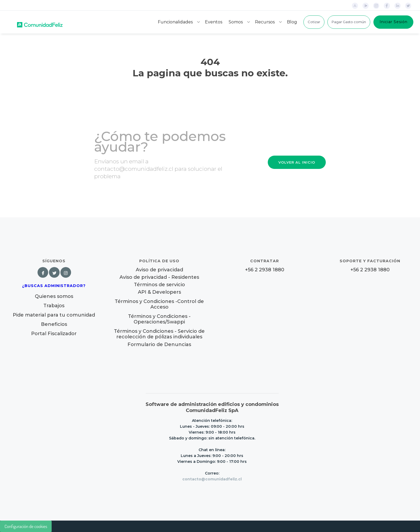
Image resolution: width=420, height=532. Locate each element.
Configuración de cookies (26, 526)
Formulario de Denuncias (159, 344)
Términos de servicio (159, 285)
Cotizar (314, 22)
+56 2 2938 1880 (265, 270)
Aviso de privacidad (159, 270)
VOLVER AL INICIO (297, 162)
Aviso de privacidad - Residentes (159, 277)
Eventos (214, 22)
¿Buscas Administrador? (54, 286)
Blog (292, 22)
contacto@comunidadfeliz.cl (212, 479)
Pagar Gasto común (349, 22)
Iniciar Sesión (394, 22)
